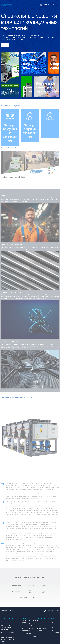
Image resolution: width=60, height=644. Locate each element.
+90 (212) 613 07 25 (48, 5)
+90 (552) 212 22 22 (9, 639)
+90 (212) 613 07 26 (9, 637)
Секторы (54, 623)
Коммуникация (32, 637)
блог (30, 633)
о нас (5, 45)
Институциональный (33, 621)
